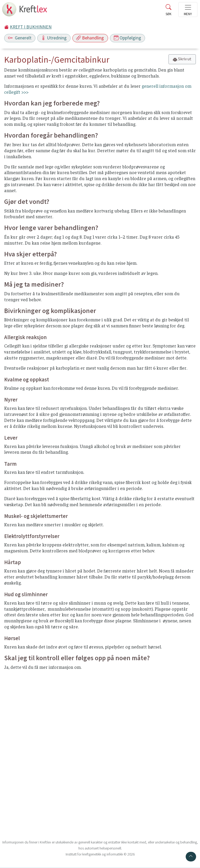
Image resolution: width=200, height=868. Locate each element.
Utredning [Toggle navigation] (54, 38)
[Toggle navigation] (188, 10)
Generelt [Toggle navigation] (20, 38)
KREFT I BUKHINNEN (31, 27)
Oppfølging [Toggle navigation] (127, 38)
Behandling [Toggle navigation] (90, 38)
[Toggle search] (168, 11)
